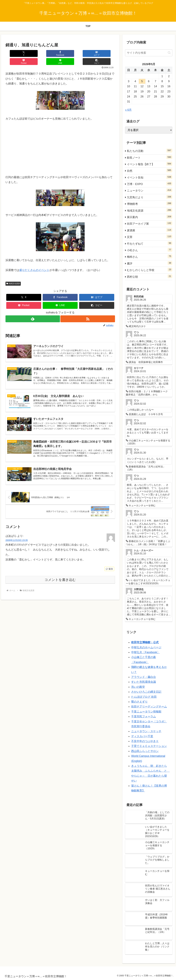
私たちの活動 (150, 151)
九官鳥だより (150, 197)
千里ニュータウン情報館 (146, 712)
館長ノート (150, 157)
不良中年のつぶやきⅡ (145, 741)
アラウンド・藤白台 (144, 677)
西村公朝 (150, 276)
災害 (150, 237)
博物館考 (150, 203)
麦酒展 (150, 230)
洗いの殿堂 (138, 687)
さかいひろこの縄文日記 (146, 692)
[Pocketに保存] (69, 53)
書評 (150, 263)
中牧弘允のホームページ (146, 647)
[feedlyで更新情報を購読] (33, 311)
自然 (150, 170)
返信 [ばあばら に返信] (109, 565)
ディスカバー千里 (142, 736)
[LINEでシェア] (88, 53)
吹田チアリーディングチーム (149, 707)
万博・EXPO (150, 184)
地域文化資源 (13, 275)
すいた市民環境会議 (144, 682)
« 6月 (128, 110)
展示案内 (150, 217)
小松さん (150, 250)
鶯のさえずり (139, 702)
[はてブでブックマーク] (51, 53)
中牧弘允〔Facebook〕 (145, 652)
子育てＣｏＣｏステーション (149, 746)
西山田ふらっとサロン (145, 751)
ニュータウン (150, 190)
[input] (149, 53)
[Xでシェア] (15, 53)
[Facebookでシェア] (33, 53)
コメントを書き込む (60, 576)
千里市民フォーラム (144, 716)
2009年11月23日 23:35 (17, 537)
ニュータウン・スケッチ (146, 731)
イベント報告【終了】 (150, 164)
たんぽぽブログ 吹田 (144, 697)
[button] (106, 53)
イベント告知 (150, 177)
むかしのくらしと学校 (150, 270)
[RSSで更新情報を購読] (88, 311)
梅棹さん (150, 256)
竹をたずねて (150, 243)
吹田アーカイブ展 (150, 223)
